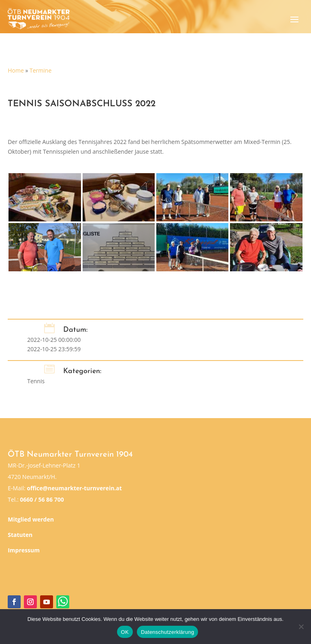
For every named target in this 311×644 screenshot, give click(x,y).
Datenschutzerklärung (167, 632)
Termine (40, 70)
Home (16, 70)
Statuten (20, 535)
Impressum (24, 550)
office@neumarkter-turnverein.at (74, 488)
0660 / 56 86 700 (42, 499)
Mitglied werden (31, 519)
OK (125, 632)
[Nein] (301, 627)
